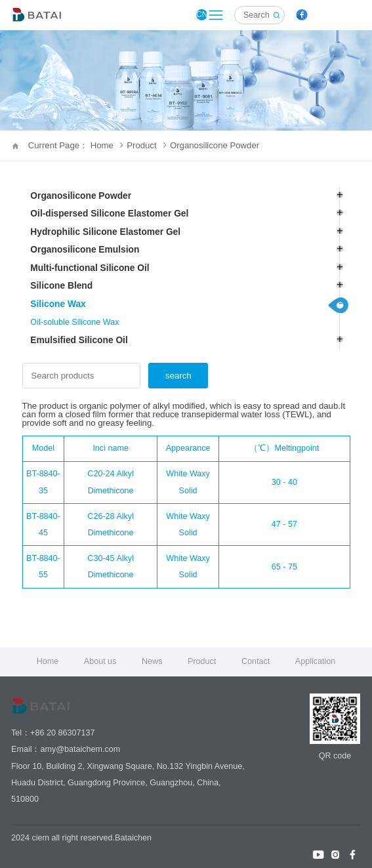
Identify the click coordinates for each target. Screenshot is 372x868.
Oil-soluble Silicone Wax (74, 322)
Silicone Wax (58, 304)
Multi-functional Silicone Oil (90, 268)
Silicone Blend (61, 286)
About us (100, 661)
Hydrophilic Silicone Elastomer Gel (105, 232)
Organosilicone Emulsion (85, 250)
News (152, 661)
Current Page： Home (75, 145)
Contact (256, 661)
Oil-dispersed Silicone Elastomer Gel (109, 214)
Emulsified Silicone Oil (79, 340)
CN (202, 14)
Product (146, 145)
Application (316, 661)
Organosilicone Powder (215, 145)
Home (48, 661)
